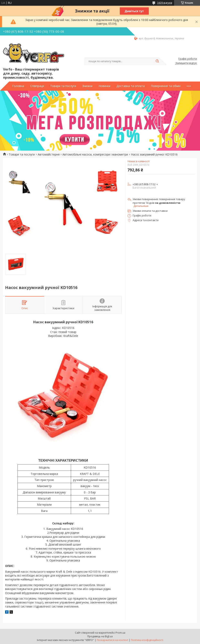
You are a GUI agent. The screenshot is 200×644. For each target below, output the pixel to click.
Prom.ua (120, 633)
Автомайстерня (49, 154)
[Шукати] (157, 61)
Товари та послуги (63, 86)
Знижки (87, 86)
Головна (18, 86)
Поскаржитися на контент (112, 640)
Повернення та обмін (166, 86)
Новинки (104, 86)
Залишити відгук (186, 63)
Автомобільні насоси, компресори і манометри (95, 154)
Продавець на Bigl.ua (100, 636)
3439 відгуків (165, 3)
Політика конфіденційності (147, 640)
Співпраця (37, 86)
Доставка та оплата (131, 86)
